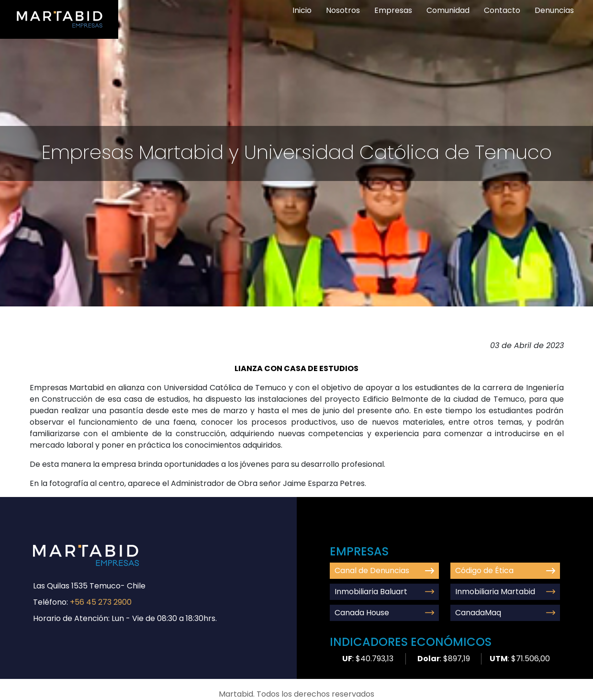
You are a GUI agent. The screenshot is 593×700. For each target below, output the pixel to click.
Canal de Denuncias (385, 570)
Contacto (502, 10)
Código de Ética (505, 570)
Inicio (302, 10)
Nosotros (343, 10)
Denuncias (554, 10)
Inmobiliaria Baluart (385, 592)
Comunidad (448, 10)
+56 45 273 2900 (101, 602)
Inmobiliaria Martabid (505, 592)
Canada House (385, 613)
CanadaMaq (505, 613)
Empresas (393, 10)
